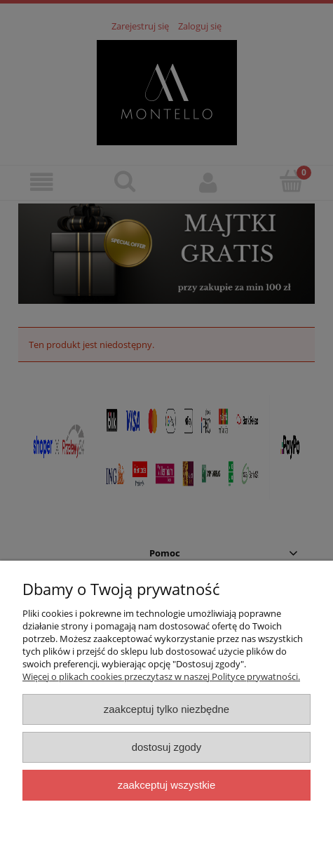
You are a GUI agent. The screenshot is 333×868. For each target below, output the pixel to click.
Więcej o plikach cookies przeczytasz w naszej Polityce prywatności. (161, 676)
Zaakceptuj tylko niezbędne (166, 709)
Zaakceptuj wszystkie (166, 785)
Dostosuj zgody (167, 747)
